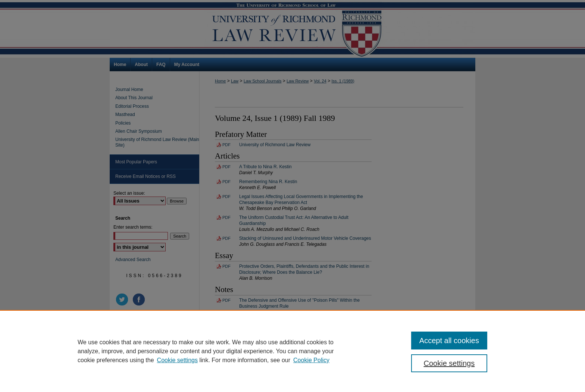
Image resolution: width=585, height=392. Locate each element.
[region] (292, 351)
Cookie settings (177, 360)
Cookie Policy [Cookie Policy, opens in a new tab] (311, 360)
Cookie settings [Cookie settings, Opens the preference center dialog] (449, 363)
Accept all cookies (449, 341)
